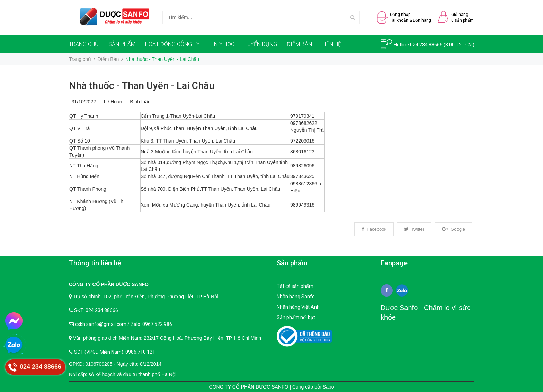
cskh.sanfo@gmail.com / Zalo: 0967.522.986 (124, 324)
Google (453, 229)
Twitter (414, 229)
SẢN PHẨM (122, 44)
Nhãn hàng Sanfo (296, 297)
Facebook (374, 229)
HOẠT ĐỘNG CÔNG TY (172, 44)
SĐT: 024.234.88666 (96, 310)
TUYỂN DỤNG (261, 44)
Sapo (328, 387)
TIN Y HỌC (222, 44)
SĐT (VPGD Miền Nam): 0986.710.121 (115, 352)
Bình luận (139, 102)
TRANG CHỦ (84, 44)
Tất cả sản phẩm (295, 286)
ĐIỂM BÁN (299, 44)
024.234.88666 (426, 45)
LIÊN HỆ (331, 44)
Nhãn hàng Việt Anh (298, 307)
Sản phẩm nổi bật (296, 317)
